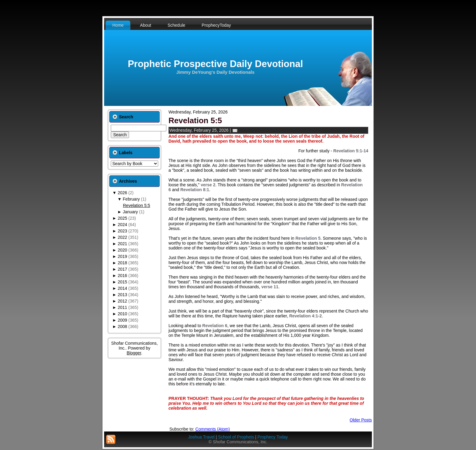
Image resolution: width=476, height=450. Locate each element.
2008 (122, 327)
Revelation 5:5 (137, 205)
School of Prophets (236, 437)
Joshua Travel (201, 437)
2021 (122, 244)
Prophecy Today (273, 437)
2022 (122, 237)
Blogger (134, 353)
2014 (122, 288)
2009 (122, 320)
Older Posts (361, 420)
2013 (122, 295)
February (131, 199)
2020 (122, 250)
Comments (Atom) (213, 429)
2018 (122, 263)
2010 (122, 314)
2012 (122, 301)
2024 (122, 225)
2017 (122, 269)
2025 (122, 218)
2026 (122, 193)
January (131, 212)
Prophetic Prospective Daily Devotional (215, 64)
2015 (122, 282)
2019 (122, 256)
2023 (122, 231)
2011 (122, 307)
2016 (122, 276)
